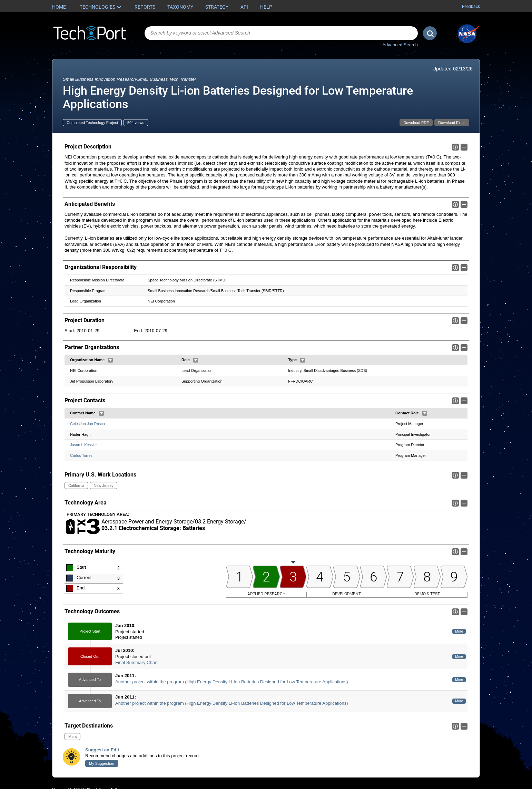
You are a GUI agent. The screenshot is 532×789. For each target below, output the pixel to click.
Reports (145, 7)
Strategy (217, 7)
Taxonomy (180, 7)
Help (266, 7)
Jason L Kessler (83, 445)
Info (455, 147)
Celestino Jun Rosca (87, 424)
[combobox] (281, 33)
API (244, 7)
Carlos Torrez (81, 455)
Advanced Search (400, 45)
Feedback (471, 7)
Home (59, 7)
